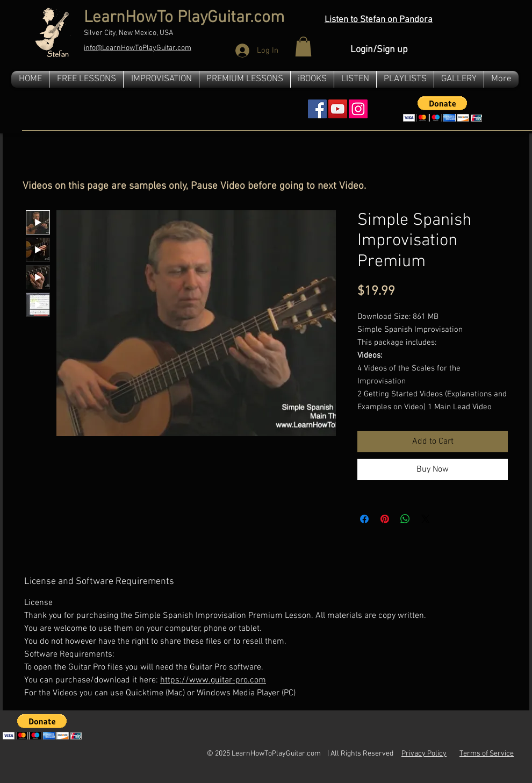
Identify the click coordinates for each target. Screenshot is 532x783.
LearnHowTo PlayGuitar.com (184, 18)
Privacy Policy (424, 754)
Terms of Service (487, 754)
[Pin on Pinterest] (385, 519)
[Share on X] (426, 519)
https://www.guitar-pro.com (213, 680)
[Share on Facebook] (364, 519)
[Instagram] (358, 109)
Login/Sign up (379, 50)
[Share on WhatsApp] (405, 519)
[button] (303, 47)
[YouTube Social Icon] (338, 109)
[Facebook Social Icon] (317, 109)
